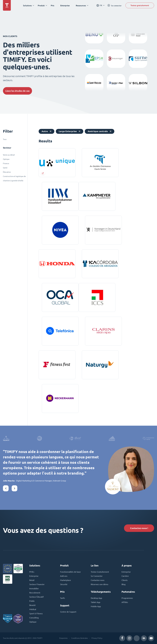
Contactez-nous (98, 580)
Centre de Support (68, 612)
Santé (5, 168)
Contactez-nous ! (139, 528)
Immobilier (34, 588)
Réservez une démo (99, 584)
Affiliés (125, 602)
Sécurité (64, 584)
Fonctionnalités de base (70, 572)
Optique (6, 159)
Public (32, 601)
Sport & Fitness (36, 613)
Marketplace (65, 580)
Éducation (7, 172)
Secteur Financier (37, 584)
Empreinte (63, 638)
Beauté (32, 605)
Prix (52, 5)
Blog (124, 584)
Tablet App (95, 602)
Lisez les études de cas (17, 91)
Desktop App (96, 598)
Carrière (125, 576)
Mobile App (96, 606)
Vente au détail (9, 155)
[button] (6, 488)
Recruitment (35, 593)
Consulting (34, 618)
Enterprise (65, 5)
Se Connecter (97, 576)
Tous (5, 139)
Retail (32, 580)
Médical (33, 609)
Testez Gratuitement (100, 572)
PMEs (32, 572)
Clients (125, 580)
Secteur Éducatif (36, 597)
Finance (6, 163)
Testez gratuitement (140, 5)
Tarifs (62, 598)
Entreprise (126, 572)
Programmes (127, 598)
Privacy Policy (97, 638)
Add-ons (64, 576)
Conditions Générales (80, 638)
